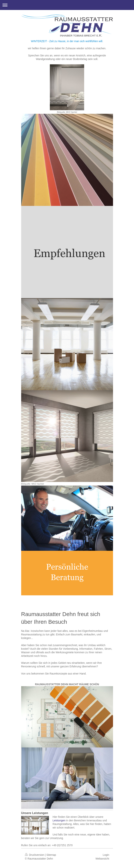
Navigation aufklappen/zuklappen (67, 5)
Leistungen (59, 820)
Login (106, 855)
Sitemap (51, 855)
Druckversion (35, 855)
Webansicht (102, 859)
